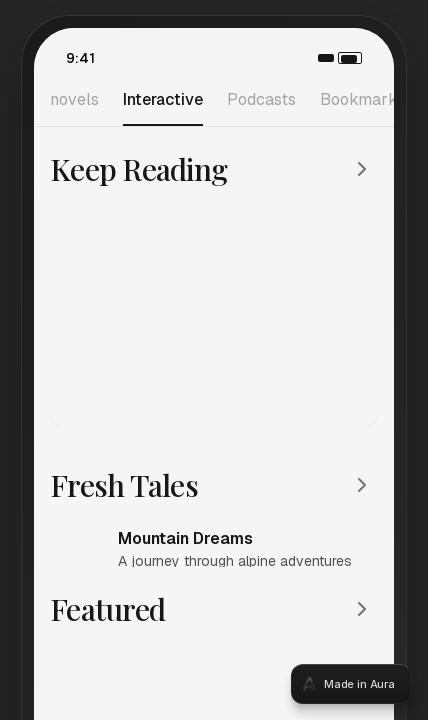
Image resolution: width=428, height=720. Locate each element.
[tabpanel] (214, 360)
